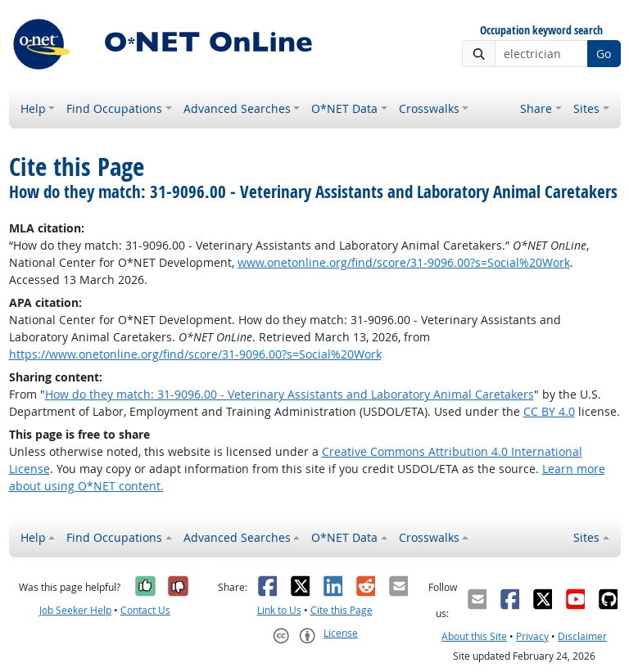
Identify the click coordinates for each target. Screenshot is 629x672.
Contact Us (145, 610)
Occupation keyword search (541, 31)
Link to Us (279, 610)
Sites (586, 108)
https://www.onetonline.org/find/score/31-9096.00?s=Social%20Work (195, 354)
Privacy (532, 636)
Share (536, 108)
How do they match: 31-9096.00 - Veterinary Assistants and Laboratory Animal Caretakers (290, 394)
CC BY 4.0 (549, 411)
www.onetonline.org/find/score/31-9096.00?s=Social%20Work (404, 262)
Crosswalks (429, 108)
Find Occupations (114, 108)
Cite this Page (342, 610)
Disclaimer (582, 636)
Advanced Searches (237, 108)
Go (604, 54)
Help (33, 108)
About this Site (474, 636)
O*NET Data (344, 108)
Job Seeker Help (75, 610)
